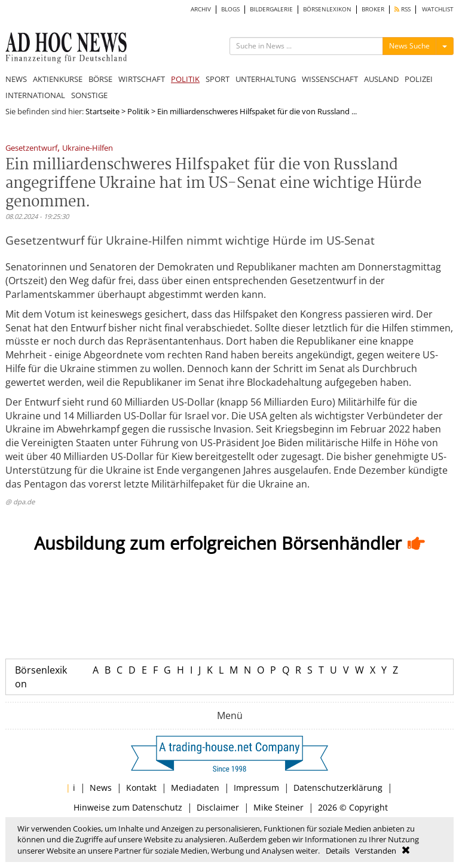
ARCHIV (201, 9)
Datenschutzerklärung (338, 788)
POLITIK (185, 79)
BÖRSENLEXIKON (327, 9)
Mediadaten (195, 788)
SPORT (218, 79)
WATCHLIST (438, 9)
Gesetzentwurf (31, 149)
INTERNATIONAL (35, 95)
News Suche (409, 46)
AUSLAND (381, 79)
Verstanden (376, 851)
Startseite (102, 111)
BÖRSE (100, 79)
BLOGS (230, 9)
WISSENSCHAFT (330, 79)
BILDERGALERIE (271, 9)
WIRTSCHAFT (142, 79)
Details (338, 851)
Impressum (256, 788)
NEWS (16, 79)
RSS (403, 9)
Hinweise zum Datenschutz (128, 807)
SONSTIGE (89, 95)
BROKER (373, 9)
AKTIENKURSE (58, 79)
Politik (138, 111)
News (101, 788)
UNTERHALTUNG (266, 79)
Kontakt (141, 788)
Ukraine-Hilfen (88, 149)
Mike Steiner (279, 807)
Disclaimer (218, 807)
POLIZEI (419, 79)
